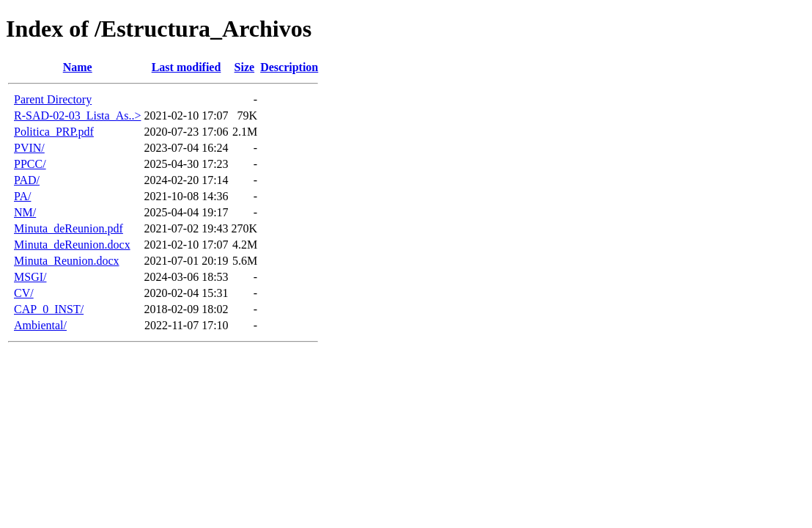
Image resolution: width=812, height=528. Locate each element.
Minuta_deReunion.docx (72, 245)
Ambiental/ (40, 325)
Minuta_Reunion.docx (67, 261)
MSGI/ (30, 277)
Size (245, 67)
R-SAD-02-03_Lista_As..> (77, 115)
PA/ (22, 196)
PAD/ (27, 180)
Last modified (187, 67)
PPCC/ (30, 164)
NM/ (25, 212)
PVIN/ (29, 148)
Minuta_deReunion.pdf (69, 228)
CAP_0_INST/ (49, 309)
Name (78, 67)
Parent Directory (53, 99)
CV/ (24, 293)
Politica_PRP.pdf (54, 132)
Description (289, 67)
